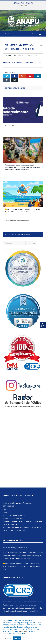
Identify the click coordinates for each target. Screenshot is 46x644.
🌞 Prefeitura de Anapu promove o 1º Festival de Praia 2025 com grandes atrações (23, 210)
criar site (18, 602)
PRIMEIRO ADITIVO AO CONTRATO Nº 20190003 (23, 62)
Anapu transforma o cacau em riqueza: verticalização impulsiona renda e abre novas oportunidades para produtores (22, 167)
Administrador (12, 56)
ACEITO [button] (17, 638)
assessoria (20, 605)
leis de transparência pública (14, 611)
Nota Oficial (22, 6)
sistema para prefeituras (33, 602)
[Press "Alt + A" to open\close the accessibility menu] (43, 325)
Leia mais (23, 631)
